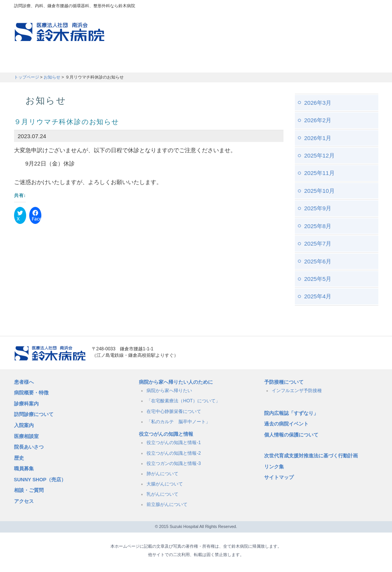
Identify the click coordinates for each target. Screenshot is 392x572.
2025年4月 (318, 296)
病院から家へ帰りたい (169, 391)
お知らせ (52, 77)
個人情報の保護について (291, 435)
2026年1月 (318, 138)
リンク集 (274, 467)
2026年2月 (318, 120)
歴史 (19, 458)
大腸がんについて (165, 484)
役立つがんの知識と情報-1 (174, 443)
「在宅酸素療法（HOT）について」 (183, 401)
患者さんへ (37, 63)
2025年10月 (320, 191)
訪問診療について (34, 414)
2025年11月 (320, 173)
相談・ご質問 (29, 490)
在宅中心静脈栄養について (174, 411)
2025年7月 (318, 243)
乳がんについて (162, 494)
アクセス (24, 501)
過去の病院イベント (286, 424)
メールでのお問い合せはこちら (335, 353)
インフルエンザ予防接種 (297, 391)
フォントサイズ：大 (370, 7)
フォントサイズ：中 (358, 7)
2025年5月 (318, 279)
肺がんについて (162, 474)
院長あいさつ (29, 447)
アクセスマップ (276, 8)
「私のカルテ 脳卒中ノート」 (178, 422)
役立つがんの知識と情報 (166, 434)
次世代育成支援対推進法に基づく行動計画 (311, 456)
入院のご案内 (201, 63)
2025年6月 (318, 261)
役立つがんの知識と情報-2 (174, 453)
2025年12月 (320, 155)
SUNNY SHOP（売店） (40, 480)
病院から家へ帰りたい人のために (176, 382)
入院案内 (24, 425)
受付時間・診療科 (139, 63)
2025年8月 (318, 226)
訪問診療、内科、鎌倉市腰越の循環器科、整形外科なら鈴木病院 (60, 32)
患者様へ (24, 382)
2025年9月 (318, 208)
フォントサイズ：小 (347, 7)
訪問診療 (83, 63)
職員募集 (312, 63)
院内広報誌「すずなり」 (291, 413)
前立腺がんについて (167, 504)
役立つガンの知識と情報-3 (174, 463)
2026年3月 (318, 103)
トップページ (27, 77)
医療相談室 (26, 436)
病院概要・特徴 (259, 63)
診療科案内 (26, 404)
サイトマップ (279, 477)
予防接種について (284, 382)
